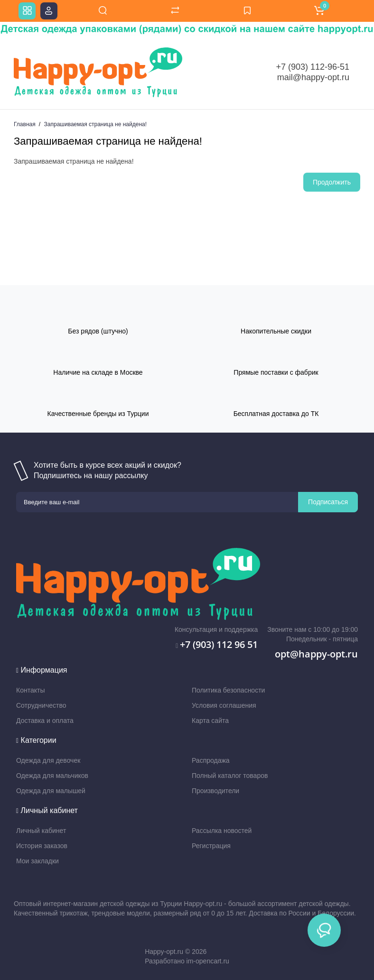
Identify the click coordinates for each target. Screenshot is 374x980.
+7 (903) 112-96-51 (313, 67)
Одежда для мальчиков (52, 776)
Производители (215, 791)
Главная (25, 124)
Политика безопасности (228, 690)
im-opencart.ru (208, 961)
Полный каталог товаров (230, 776)
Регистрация (211, 846)
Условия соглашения (224, 705)
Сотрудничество (41, 705)
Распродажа (211, 760)
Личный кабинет (41, 831)
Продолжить (332, 182)
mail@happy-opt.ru (313, 77)
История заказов (42, 846)
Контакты (30, 690)
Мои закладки (37, 861)
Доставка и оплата (45, 721)
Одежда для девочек (48, 760)
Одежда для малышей (51, 791)
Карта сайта (210, 721)
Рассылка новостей (222, 831)
